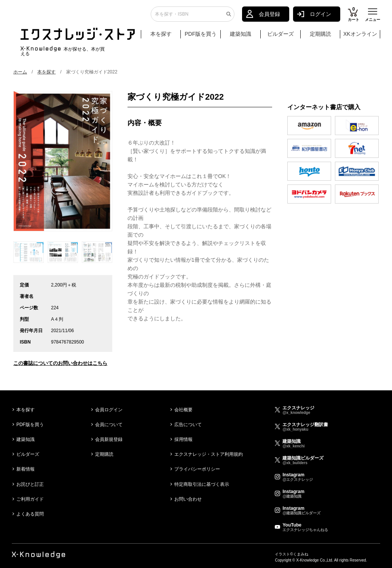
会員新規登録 (109, 439)
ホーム (20, 72)
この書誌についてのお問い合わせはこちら (60, 363)
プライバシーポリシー (197, 469)
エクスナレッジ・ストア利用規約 (209, 454)
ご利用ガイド (30, 499)
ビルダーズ (280, 37)
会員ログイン (109, 410)
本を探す (165, 37)
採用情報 (183, 439)
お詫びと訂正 (30, 484)
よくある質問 (30, 514)
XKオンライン (360, 37)
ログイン (320, 17)
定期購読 (320, 37)
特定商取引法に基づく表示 (202, 484)
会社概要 (183, 410)
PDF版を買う (201, 37)
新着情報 (25, 469)
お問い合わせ (188, 499)
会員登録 (269, 17)
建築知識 (241, 37)
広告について (188, 425)
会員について (109, 425)
